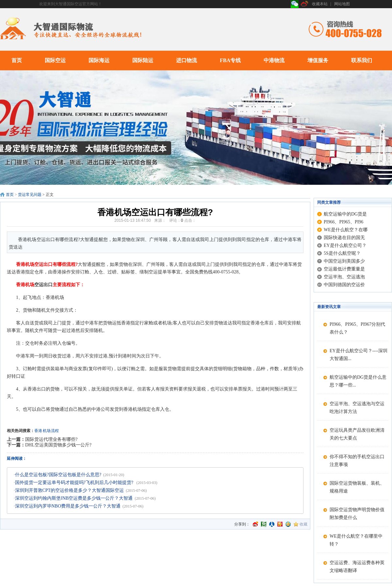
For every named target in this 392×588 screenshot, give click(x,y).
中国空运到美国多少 (344, 261)
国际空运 (55, 60)
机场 (47, 431)
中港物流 (274, 60)
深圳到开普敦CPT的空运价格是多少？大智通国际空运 (70, 490)
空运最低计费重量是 (344, 269)
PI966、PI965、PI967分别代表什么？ (357, 328)
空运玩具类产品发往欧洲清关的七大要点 (357, 434)
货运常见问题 (30, 195)
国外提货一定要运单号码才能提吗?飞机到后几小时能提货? (75, 483)
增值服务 (318, 60)
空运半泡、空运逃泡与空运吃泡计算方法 (357, 408)
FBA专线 (230, 60)
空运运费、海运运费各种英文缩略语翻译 (357, 567)
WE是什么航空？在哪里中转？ (356, 540)
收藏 (303, 524)
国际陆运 (143, 60)
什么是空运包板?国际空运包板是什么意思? (58, 475)
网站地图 (342, 4)
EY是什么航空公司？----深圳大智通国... (359, 355)
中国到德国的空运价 (344, 285)
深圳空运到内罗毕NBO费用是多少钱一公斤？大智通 (68, 506)
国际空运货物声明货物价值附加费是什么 (357, 514)
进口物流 (187, 60)
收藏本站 (320, 4)
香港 (38, 431)
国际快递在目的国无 (344, 238)
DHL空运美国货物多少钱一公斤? (58, 445)
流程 (55, 431)
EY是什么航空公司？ (345, 245)
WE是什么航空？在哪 (346, 230)
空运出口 (43, 285)
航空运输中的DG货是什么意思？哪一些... (358, 381)
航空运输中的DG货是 (345, 214)
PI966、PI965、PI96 (343, 222)
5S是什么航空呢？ (342, 253)
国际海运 (99, 60)
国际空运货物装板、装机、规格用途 (357, 487)
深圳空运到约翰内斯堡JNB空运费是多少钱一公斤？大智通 (74, 498)
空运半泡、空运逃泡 (344, 277)
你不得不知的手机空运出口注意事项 (357, 461)
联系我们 (362, 60)
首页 (17, 60)
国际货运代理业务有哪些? (51, 439)
